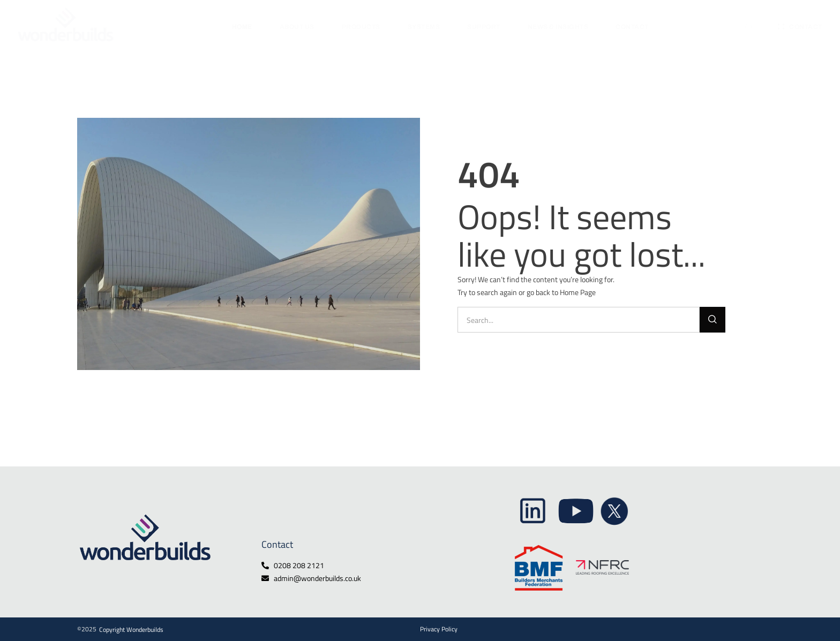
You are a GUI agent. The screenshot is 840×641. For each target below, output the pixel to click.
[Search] (712, 320)
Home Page (578, 292)
